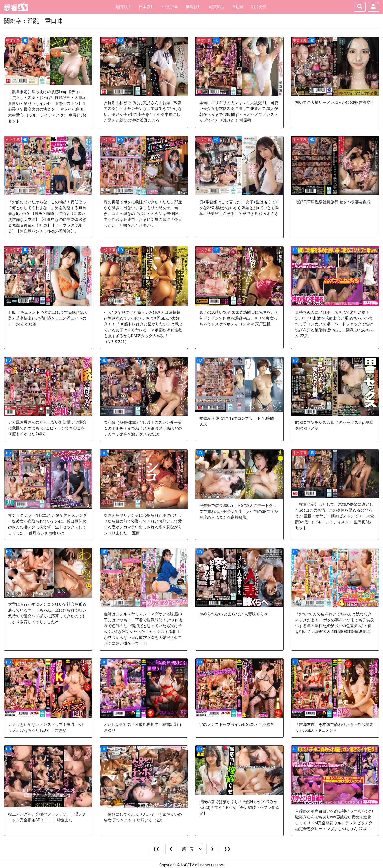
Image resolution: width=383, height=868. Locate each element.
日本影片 (147, 7)
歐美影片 (217, 7)
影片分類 (259, 7)
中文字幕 (170, 7)
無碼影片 (193, 7)
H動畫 (238, 7)
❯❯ (227, 849)
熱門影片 (123, 7)
